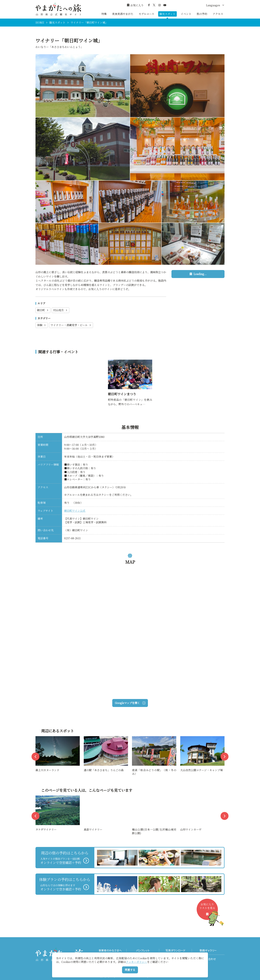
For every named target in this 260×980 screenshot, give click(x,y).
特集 (104, 14)
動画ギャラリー (208, 950)
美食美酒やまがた (123, 14)
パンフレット (143, 950)
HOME (40, 23)
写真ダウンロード (175, 950)
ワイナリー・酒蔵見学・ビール (71, 325)
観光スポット (167, 14)
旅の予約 (202, 14)
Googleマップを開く (130, 703)
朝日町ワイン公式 (75, 511)
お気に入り (135, 5)
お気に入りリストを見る (209, 911)
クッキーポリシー (136, 962)
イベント (186, 14)
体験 (42, 325)
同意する (130, 970)
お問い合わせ (208, 959)
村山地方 (61, 310)
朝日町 (43, 310)
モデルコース (146, 14)
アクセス (218, 14)
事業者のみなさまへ (110, 950)
